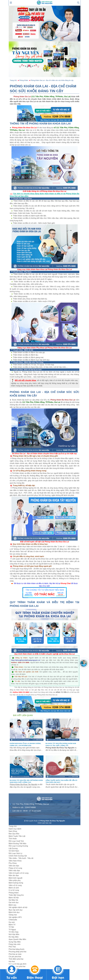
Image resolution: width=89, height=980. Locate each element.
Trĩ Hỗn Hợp (14, 932)
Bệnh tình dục (14, 912)
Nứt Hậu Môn (14, 934)
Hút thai (12, 962)
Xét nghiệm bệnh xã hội (18, 907)
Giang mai (13, 915)
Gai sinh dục (14, 902)
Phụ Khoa (13, 863)
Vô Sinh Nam (14, 851)
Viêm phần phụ (15, 880)
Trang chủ (13, 826)
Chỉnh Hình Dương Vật (18, 856)
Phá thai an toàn (15, 954)
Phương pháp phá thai (18, 952)
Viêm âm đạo (14, 866)
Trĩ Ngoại (12, 930)
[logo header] (45, 2)
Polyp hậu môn (15, 944)
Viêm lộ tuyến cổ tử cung (19, 873)
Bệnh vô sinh (14, 888)
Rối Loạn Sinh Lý (15, 853)
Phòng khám (14, 893)
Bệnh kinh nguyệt (16, 878)
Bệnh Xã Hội (14, 898)
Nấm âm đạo (14, 875)
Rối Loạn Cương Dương (18, 846)
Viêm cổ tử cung (15, 885)
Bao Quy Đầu (14, 834)
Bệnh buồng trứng (16, 883)
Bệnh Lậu (13, 905)
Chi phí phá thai (15, 957)
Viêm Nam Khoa (15, 861)
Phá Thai (12, 947)
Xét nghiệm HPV (15, 917)
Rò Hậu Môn (14, 937)
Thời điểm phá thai (16, 959)
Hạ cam (12, 922)
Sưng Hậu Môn (15, 942)
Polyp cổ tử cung (15, 868)
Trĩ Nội (11, 927)
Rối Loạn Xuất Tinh (16, 841)
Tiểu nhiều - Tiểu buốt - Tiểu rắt (21, 858)
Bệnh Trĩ (12, 925)
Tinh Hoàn (13, 839)
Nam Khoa (13, 831)
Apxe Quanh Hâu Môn (17, 939)
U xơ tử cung (14, 890)
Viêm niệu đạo (14, 871)
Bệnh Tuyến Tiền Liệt (17, 836)
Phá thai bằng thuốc (17, 949)
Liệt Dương (13, 848)
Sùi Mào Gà (13, 900)
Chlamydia (13, 920)
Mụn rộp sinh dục (16, 910)
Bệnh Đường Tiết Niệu (18, 844)
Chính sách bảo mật (45, 823)
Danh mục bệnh (15, 829)
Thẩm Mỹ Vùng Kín (16, 895)
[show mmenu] (11, 2)
